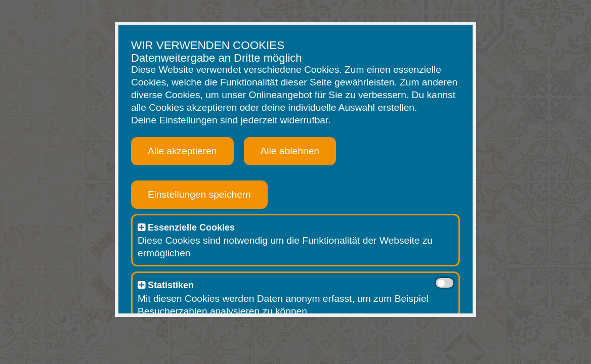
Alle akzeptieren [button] (182, 151)
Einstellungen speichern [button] (199, 194)
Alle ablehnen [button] (290, 151)
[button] (141, 227)
